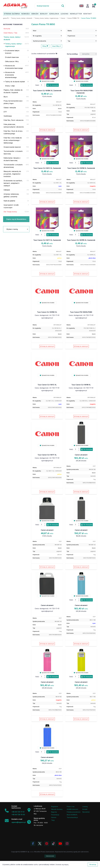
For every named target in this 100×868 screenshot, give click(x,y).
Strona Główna (12, 14)
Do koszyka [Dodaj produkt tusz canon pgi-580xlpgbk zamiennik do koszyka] (87, 85)
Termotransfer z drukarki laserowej (13, 152)
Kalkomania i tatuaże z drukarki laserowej (12, 159)
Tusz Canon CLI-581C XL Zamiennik (47, 168)
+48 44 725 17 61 (18, 812)
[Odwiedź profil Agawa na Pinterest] (47, 844)
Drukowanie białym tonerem (12, 52)
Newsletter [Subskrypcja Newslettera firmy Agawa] (86, 812)
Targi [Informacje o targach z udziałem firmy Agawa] (53, 820)
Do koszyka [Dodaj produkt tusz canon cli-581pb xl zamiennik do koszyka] (87, 235)
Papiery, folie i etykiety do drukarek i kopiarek (13, 91)
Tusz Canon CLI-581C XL (47, 385)
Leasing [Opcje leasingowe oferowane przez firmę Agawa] (85, 807)
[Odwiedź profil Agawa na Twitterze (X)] (40, 844)
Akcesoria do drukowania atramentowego (11, 75)
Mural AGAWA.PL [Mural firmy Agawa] (72, 815)
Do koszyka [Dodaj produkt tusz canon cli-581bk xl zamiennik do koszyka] (53, 85)
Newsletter (76, 14)
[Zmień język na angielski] (81, 6)
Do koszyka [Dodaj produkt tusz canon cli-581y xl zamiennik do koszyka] (53, 235)
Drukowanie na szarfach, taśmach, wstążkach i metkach (13, 183)
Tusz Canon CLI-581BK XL (47, 312)
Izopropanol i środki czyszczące (11, 206)
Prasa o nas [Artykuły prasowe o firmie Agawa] (71, 807)
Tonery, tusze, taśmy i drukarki (12, 38)
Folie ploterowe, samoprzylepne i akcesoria (14, 126)
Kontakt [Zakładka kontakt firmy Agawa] (85, 809)
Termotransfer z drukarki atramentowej (13, 166)
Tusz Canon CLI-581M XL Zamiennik (81, 168)
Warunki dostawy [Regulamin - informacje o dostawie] (57, 809)
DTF (5, 112)
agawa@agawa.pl (47, 318)
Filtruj (45, 46)
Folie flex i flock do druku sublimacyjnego (13, 132)
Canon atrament (81, 455)
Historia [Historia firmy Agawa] (54, 817)
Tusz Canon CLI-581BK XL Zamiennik (47, 91)
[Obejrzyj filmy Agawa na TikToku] (53, 844)
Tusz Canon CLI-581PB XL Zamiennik (81, 240)
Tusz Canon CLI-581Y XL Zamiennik (47, 240)
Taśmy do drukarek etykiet (15, 82)
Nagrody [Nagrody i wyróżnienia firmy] (54, 812)
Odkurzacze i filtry (12, 61)
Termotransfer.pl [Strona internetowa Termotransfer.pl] (72, 817)
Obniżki (35, 14)
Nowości (26, 14)
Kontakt (88, 14)
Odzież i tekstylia (10, 108)
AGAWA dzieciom (72, 809)
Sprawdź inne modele (47, 81)
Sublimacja (8, 116)
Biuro (6, 97)
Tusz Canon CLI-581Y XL (47, 455)
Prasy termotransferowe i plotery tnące (13, 102)
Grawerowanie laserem (12, 147)
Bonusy (44, 14)
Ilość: (37, 85)
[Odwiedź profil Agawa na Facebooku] (33, 844)
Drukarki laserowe (12, 57)
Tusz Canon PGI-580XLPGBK (81, 312)
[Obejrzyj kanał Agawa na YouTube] (60, 844)
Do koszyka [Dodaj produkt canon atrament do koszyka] (87, 449)
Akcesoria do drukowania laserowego (14, 67)
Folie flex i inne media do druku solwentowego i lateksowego (13, 140)
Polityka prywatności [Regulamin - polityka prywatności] (74, 812)
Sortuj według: (72, 54)
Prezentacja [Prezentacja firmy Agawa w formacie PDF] (55, 815)
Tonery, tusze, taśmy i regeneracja (14, 45)
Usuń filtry (56, 46)
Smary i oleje (10, 86)
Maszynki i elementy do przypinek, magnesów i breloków (12, 174)
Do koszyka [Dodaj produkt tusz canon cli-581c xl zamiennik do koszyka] (53, 163)
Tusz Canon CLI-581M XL (81, 385)
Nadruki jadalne (9, 201)
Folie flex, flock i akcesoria (13, 120)
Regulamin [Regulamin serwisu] (55, 807)
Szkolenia (54, 14)
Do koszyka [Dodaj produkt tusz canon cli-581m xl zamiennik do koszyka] (87, 163)
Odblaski (7, 190)
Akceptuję (93, 864)
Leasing (65, 14)
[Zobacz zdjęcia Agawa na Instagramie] (67, 844)
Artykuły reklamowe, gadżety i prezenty (11, 195)
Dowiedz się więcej (62, 865)
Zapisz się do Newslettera (16, 219)
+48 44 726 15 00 (18, 815)
